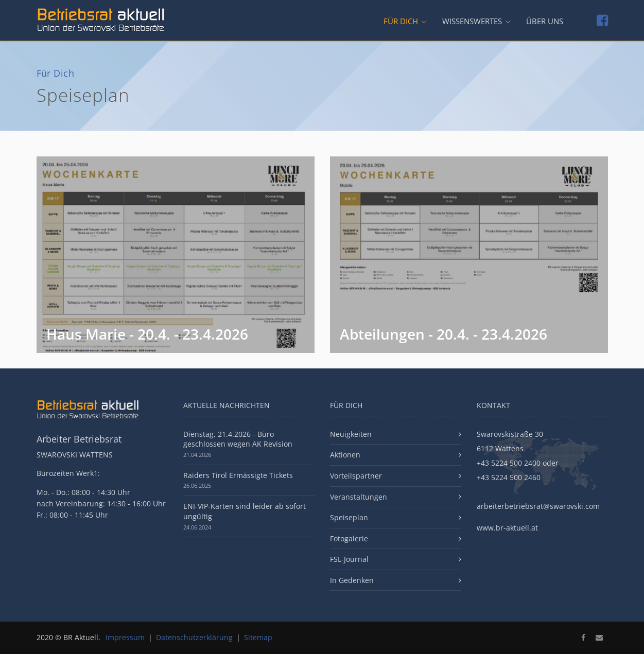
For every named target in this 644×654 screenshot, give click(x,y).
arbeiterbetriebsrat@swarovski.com (538, 506)
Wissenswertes (472, 21)
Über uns (545, 21)
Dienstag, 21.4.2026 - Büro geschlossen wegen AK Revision (238, 439)
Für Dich (401, 21)
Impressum (125, 637)
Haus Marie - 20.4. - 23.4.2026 (147, 334)
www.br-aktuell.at (507, 528)
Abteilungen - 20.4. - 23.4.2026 (443, 334)
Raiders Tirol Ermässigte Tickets (238, 475)
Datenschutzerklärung (194, 637)
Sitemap (258, 637)
